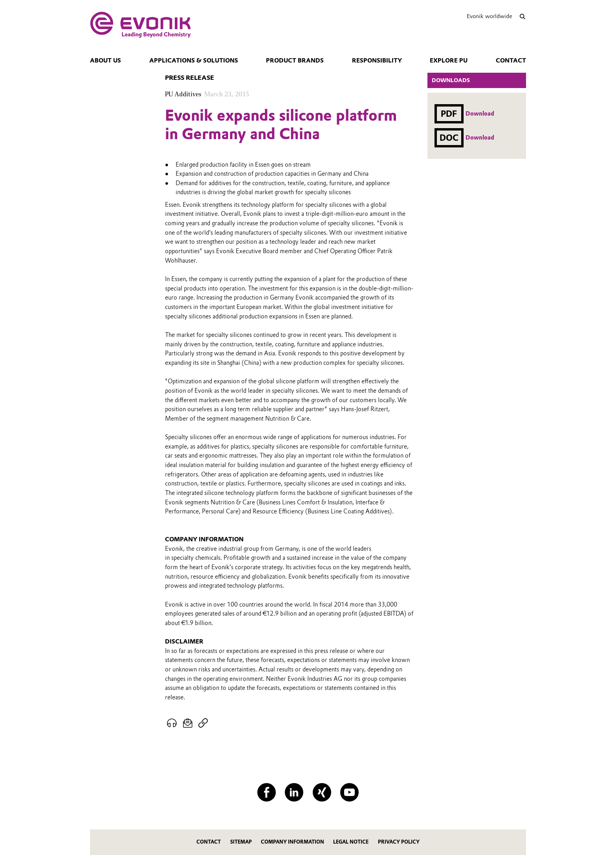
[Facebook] (267, 792)
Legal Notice (351, 842)
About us (105, 61)
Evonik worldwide (489, 16)
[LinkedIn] (294, 792)
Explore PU (449, 61)
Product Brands (295, 61)
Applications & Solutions (194, 61)
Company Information (292, 842)
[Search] (522, 16)
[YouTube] (349, 792)
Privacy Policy (399, 842)
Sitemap (241, 842)
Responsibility (377, 61)
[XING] (322, 792)
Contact (511, 61)
